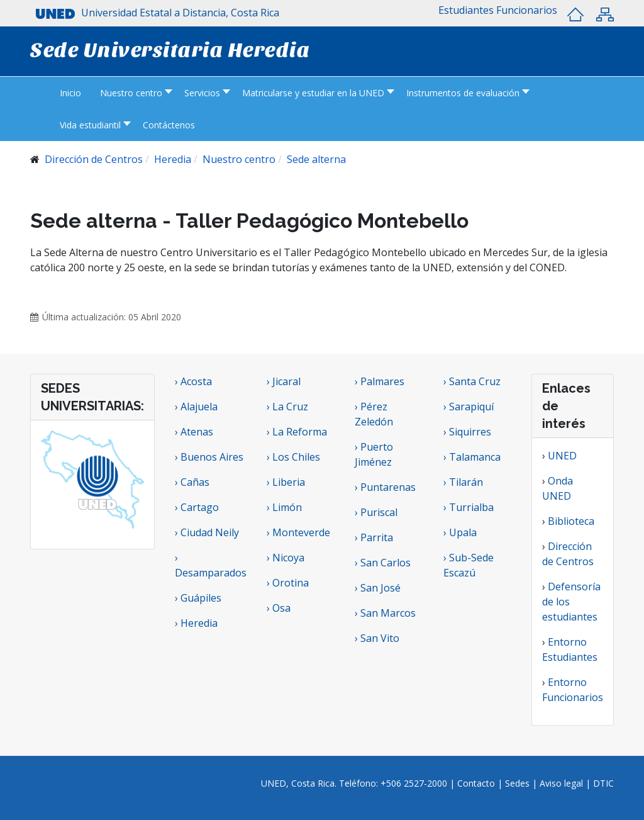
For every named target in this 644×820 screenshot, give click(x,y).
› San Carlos (383, 563)
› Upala (460, 532)
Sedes (519, 783)
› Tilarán (463, 482)
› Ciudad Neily (207, 532)
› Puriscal (376, 512)
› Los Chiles (293, 457)
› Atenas (194, 432)
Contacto (477, 783)
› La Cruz (287, 407)
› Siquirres (467, 432)
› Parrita (374, 537)
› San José (378, 588)
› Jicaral (284, 381)
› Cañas (192, 482)
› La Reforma (297, 432)
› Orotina (288, 583)
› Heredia (196, 623)
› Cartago (197, 507)
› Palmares (380, 381)
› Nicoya (286, 558)
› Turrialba (469, 507)
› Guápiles (198, 598)
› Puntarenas (385, 487)
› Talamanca (472, 457)
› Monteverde (298, 532)
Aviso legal (561, 783)
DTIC (603, 783)
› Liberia (286, 482)
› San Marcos (385, 613)
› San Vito (377, 638)
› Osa (279, 608)
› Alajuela (196, 407)
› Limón (284, 507)
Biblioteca (571, 521)
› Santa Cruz (472, 381)
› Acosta (193, 381)
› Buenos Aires (209, 457)
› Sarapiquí (470, 407)
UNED (562, 456)
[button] (466, 10)
